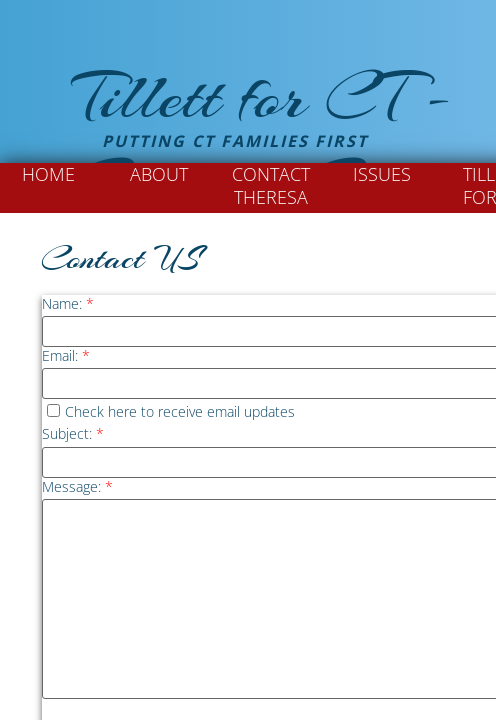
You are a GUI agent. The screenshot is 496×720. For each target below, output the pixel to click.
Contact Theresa (271, 185)
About (159, 174)
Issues (382, 174)
